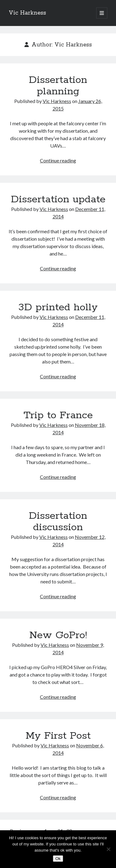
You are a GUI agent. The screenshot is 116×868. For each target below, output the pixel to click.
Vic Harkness (27, 13)
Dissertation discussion (58, 522)
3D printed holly (58, 307)
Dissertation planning (58, 86)
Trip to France (58, 415)
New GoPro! (58, 635)
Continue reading (58, 160)
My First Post (58, 736)
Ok (58, 859)
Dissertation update (58, 200)
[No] (108, 849)
